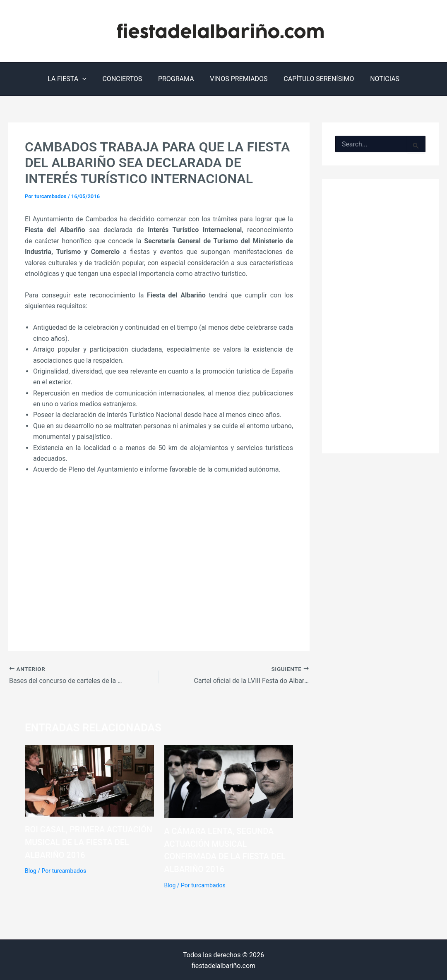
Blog (31, 870)
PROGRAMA (177, 79)
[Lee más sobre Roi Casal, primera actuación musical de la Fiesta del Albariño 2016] (89, 780)
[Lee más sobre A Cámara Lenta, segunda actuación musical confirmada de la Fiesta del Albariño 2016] (229, 781)
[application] (89, 79)
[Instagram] (433, 31)
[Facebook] (415, 31)
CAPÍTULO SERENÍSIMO (315, 79)
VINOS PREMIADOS (237, 79)
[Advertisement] (159, 565)
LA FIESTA (74, 79)
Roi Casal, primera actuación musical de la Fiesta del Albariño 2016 (89, 842)
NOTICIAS (378, 79)
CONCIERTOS (126, 79)
